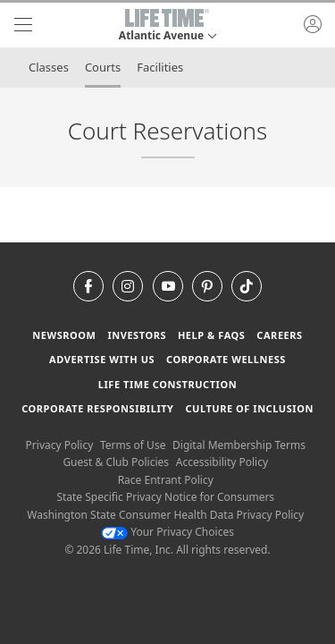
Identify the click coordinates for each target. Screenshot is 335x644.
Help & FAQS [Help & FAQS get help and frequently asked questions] (212, 335)
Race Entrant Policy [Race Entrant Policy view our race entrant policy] (166, 480)
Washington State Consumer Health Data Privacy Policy (165, 515)
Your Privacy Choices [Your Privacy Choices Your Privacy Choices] (167, 532)
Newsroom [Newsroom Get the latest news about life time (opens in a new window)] (64, 335)
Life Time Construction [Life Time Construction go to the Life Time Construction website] (167, 384)
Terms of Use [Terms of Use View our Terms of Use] (133, 445)
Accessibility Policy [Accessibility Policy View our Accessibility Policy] (222, 462)
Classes (49, 67)
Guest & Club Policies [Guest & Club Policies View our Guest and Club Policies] (116, 462)
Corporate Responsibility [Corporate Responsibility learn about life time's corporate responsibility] (97, 408)
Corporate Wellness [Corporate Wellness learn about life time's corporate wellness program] (226, 359)
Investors (137, 335)
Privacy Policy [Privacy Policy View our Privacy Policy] (60, 445)
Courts (103, 67)
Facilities (160, 67)
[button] (167, 25)
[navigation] (23, 25)
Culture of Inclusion (249, 408)
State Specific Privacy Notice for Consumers (165, 497)
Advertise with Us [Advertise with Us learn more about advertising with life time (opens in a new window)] (102, 359)
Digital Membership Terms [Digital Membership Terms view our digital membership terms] (239, 445)
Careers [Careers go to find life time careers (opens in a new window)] (279, 335)
